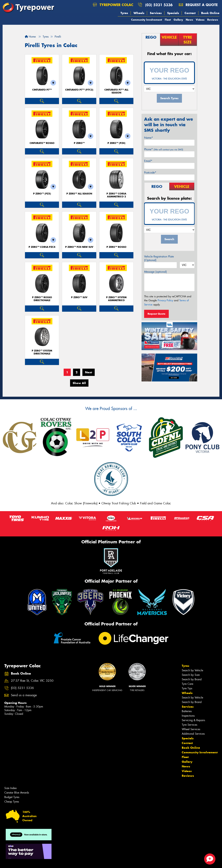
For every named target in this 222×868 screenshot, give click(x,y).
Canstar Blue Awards (17, 793)
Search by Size (191, 675)
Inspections (188, 716)
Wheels (139, 13)
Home (30, 37)
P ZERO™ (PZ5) (42, 194)
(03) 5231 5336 (159, 5)
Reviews (213, 20)
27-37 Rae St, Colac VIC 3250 (32, 681)
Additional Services (193, 734)
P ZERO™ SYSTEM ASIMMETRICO (116, 299)
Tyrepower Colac (113, 5)
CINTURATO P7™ (42, 90)
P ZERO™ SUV (79, 297)
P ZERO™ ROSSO (116, 247)
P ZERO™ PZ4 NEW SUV (79, 247)
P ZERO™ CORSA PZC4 (42, 247)
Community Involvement (147, 20)
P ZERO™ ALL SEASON (79, 194)
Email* (148, 161)
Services (156, 13)
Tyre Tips (187, 688)
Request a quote (198, 5)
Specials (173, 13)
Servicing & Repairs (193, 720)
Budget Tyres (12, 797)
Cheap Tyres (12, 802)
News (189, 20)
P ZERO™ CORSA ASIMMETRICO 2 (116, 195)
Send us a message (24, 695)
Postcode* (150, 173)
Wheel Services (191, 729)
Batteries (187, 711)
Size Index (10, 788)
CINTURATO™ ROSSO (42, 143)
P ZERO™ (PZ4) (116, 143)
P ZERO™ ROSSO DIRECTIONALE (42, 299)
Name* (149, 138)
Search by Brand (192, 679)
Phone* (164, 149)
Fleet (168, 20)
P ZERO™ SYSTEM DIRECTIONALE (42, 352)
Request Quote (156, 314)
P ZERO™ (79, 143)
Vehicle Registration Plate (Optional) (159, 258)
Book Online (210, 13)
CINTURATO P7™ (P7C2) (79, 90)
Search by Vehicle (192, 670)
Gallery (178, 20)
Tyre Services (189, 725)
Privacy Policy (165, 300)
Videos (200, 20)
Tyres (124, 13)
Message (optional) (155, 272)
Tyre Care (187, 684)
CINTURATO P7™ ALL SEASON (116, 91)
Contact (190, 13)
